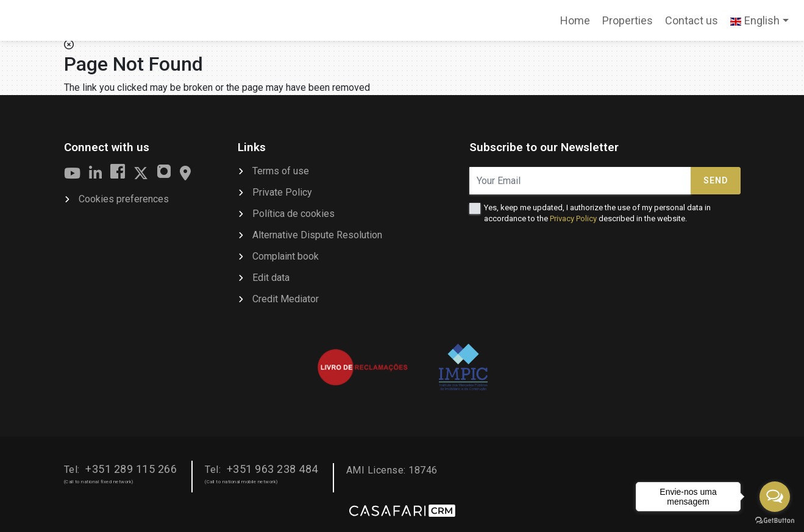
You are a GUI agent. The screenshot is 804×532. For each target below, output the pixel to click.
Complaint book (286, 256)
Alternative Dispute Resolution (317, 235)
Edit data (271, 278)
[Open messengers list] (775, 497)
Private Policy (282, 192)
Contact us (692, 20)
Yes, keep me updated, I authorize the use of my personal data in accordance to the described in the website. (597, 213)
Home (578, 24)
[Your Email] (580, 181)
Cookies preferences (124, 199)
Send (716, 180)
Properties (628, 20)
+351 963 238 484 (272, 469)
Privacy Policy (573, 218)
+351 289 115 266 (131, 469)
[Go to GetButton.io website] (775, 520)
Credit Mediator (286, 299)
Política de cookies (293, 214)
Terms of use (281, 171)
